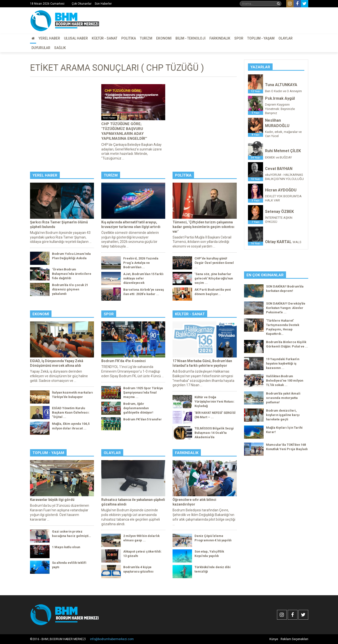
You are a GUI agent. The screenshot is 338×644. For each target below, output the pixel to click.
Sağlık (60, 48)
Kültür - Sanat (105, 38)
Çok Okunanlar (82, 4)
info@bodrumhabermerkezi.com (112, 639)
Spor (239, 38)
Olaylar (286, 38)
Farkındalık (220, 38)
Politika (129, 38)
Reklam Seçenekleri (294, 639)
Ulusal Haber (76, 38)
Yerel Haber (49, 38)
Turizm (146, 38)
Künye (274, 639)
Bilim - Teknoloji (190, 38)
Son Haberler (103, 4)
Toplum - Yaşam (261, 38)
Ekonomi (164, 38)
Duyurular (41, 48)
